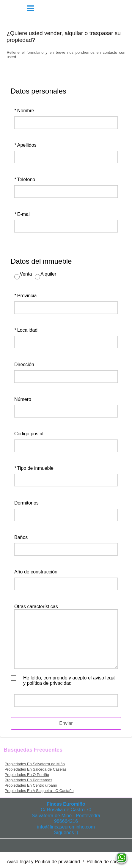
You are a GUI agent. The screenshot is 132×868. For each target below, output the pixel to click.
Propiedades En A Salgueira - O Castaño (39, 791)
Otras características (36, 607)
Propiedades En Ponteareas (29, 780)
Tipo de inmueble (34, 468)
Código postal (29, 434)
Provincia (26, 296)
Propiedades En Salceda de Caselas (36, 769)
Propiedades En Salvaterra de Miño (35, 764)
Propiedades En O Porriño (27, 775)
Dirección (24, 365)
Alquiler (48, 274)
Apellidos (25, 145)
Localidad (26, 330)
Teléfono (25, 180)
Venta (26, 274)
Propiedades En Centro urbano (31, 785)
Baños (21, 537)
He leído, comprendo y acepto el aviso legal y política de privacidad (69, 680)
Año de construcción (36, 572)
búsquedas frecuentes (33, 750)
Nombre (24, 111)
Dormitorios (26, 503)
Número (23, 399)
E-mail (22, 214)
